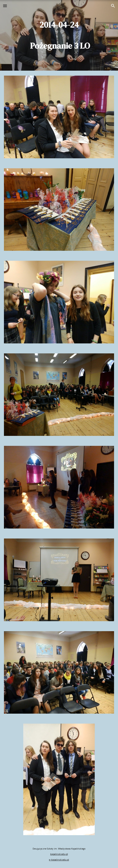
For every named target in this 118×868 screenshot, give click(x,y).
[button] (5, 6)
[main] (59, 35)
